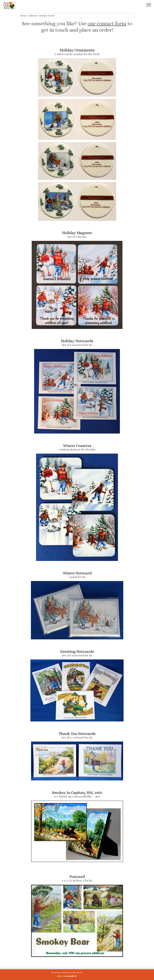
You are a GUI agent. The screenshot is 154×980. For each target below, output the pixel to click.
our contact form (107, 23)
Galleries (33, 16)
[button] (77, 77)
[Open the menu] (149, 5)
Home (23, 16)
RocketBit (70, 976)
